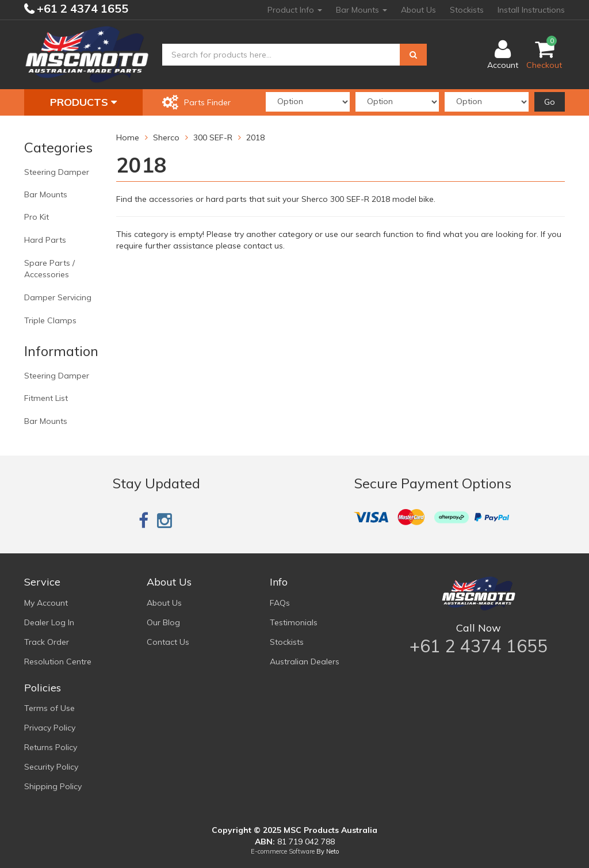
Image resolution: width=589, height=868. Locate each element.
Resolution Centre (58, 661)
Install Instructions (531, 10)
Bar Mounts (362, 10)
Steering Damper (57, 172)
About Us (418, 10)
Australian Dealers (305, 661)
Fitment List (46, 398)
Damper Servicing (58, 297)
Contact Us (168, 642)
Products (83, 102)
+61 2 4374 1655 (81, 8)
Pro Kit (37, 217)
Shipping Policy (53, 786)
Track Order (47, 642)
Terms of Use (49, 708)
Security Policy (51, 767)
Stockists (467, 10)
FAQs (280, 603)
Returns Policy (51, 747)
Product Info (295, 10)
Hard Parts (45, 240)
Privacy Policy (50, 728)
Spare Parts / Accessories (49, 269)
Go (550, 102)
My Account (46, 603)
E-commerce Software (283, 851)
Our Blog (163, 622)
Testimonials (294, 622)
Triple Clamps (50, 320)
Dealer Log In (49, 622)
